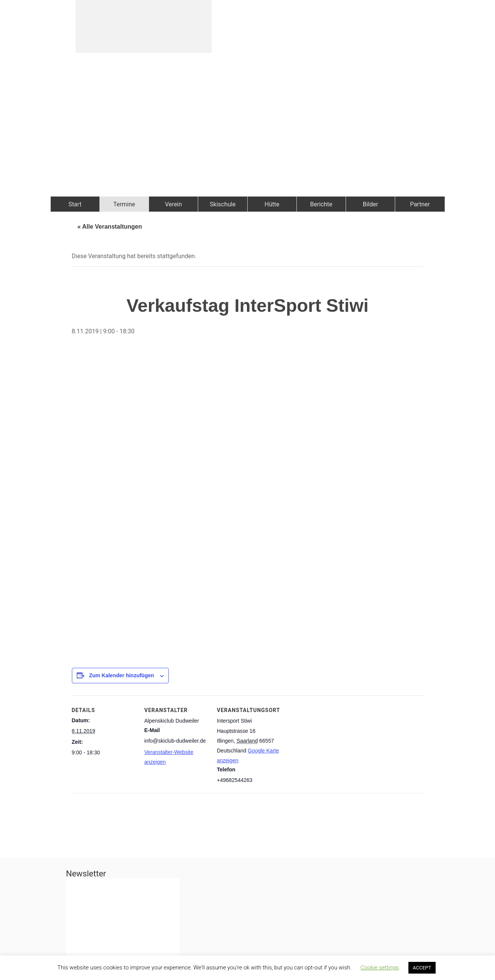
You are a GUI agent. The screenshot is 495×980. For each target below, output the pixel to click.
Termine (124, 204)
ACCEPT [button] (422, 968)
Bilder (370, 204)
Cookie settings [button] (379, 968)
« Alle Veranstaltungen (110, 227)
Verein (173, 204)
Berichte (321, 204)
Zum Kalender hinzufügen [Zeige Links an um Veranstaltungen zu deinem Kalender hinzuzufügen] (121, 675)
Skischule (223, 204)
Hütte (272, 204)
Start (75, 204)
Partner (420, 204)
